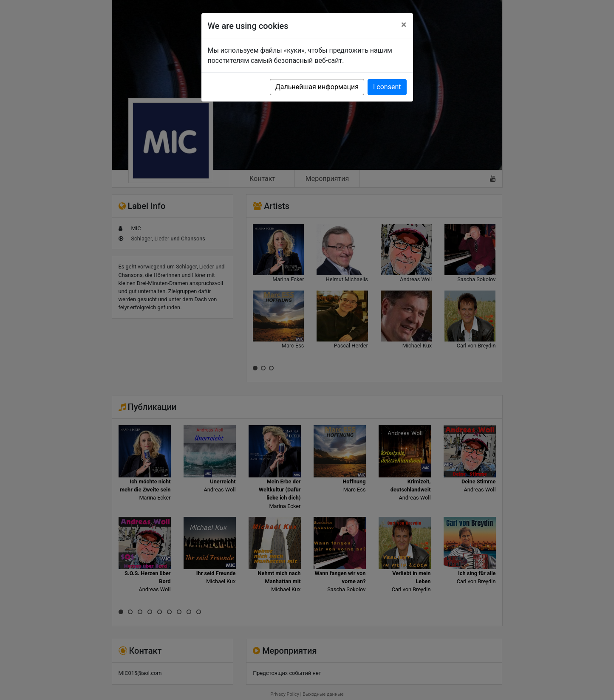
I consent (387, 87)
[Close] (404, 25)
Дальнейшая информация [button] (317, 87)
